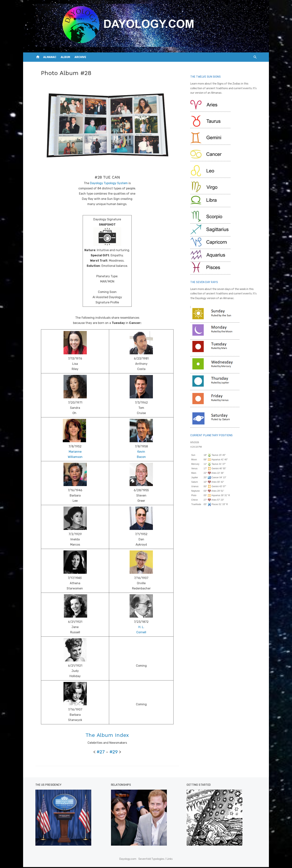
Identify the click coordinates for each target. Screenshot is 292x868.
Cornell (141, 633)
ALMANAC (50, 57)
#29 (113, 753)
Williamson (74, 458)
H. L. (141, 628)
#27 (100, 753)
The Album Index (107, 736)
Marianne (74, 453)
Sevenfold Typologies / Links (155, 860)
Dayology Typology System (108, 184)
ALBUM (65, 57)
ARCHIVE (80, 57)
